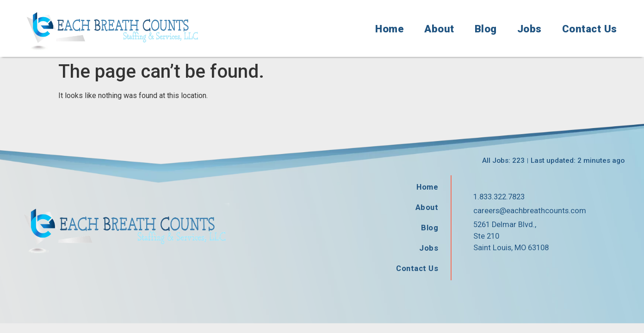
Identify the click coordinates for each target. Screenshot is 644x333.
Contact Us (590, 29)
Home (390, 29)
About (439, 29)
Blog (486, 29)
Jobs (529, 29)
